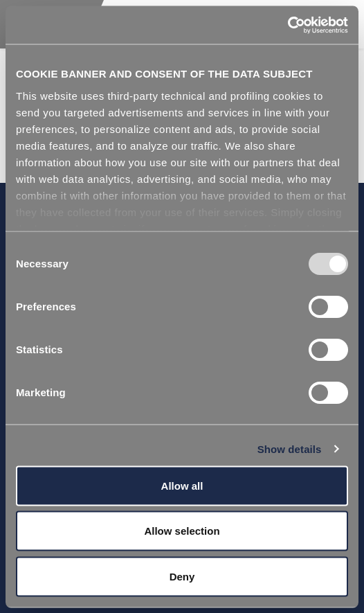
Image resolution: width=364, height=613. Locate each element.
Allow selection (182, 531)
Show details (290, 448)
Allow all (182, 485)
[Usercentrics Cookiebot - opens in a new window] (288, 25)
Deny (182, 576)
